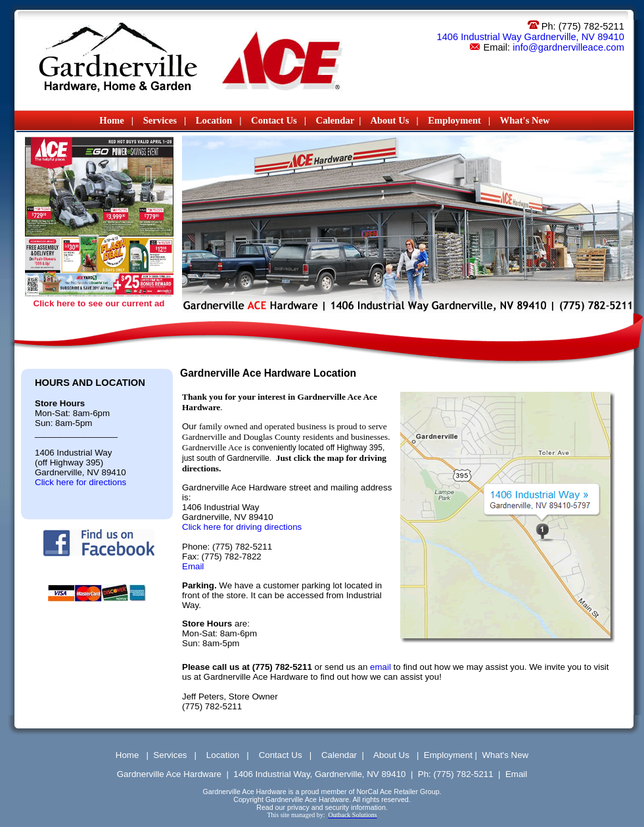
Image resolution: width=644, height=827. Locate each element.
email (379, 667)
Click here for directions (80, 482)
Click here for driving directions (242, 527)
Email (193, 566)
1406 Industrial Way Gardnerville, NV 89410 (531, 37)
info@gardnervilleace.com (568, 47)
